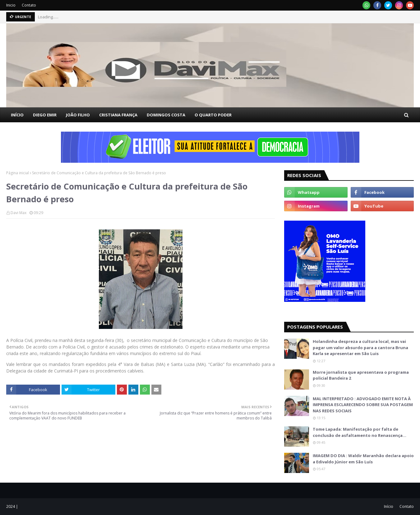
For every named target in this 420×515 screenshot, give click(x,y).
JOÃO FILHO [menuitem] (78, 115)
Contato (29, 5)
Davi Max (18, 213)
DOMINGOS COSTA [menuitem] (166, 115)
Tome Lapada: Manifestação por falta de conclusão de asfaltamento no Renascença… (360, 432)
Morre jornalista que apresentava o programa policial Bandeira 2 (361, 375)
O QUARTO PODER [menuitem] (213, 115)
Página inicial (18, 173)
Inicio (11, 5)
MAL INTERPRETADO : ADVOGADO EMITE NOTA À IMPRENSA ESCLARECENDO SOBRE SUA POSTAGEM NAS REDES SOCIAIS (363, 405)
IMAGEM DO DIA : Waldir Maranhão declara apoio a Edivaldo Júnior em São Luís (363, 459)
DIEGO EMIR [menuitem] (45, 115)
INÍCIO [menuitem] (17, 115)
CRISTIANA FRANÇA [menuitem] (118, 115)
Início (389, 506)
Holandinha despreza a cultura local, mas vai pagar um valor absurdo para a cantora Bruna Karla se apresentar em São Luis (360, 347)
